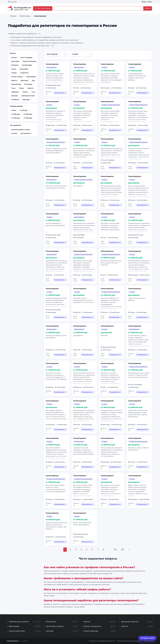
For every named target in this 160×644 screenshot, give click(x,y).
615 (115, 550)
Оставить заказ (147, 638)
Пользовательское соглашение (129, 641)
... (109, 550)
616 (122, 550)
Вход (144, 2)
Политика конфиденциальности (102, 641)
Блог (150, 2)
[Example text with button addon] (99, 8)
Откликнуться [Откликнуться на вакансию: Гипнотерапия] (60, 93)
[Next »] (129, 550)
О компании (148, 641)
